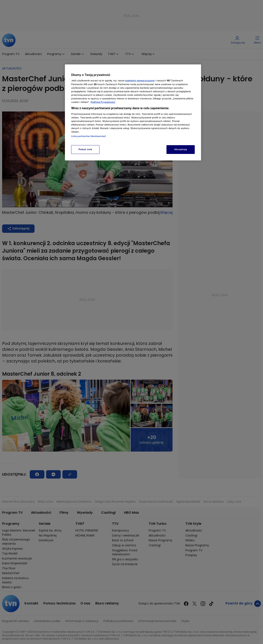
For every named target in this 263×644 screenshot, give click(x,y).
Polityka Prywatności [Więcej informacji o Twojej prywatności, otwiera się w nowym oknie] (103, 102)
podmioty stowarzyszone (140, 81)
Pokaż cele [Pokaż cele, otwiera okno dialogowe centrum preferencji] (85, 149)
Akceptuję (181, 149)
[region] (133, 112)
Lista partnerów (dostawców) (88, 136)
